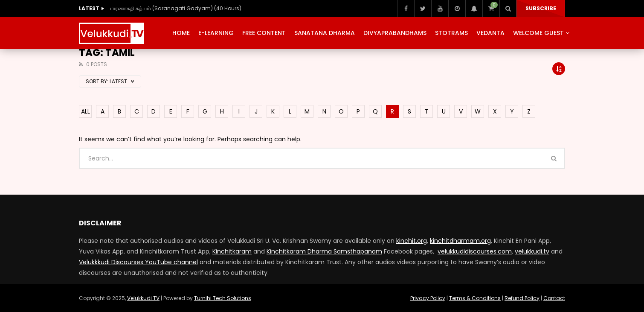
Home (181, 33)
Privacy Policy (428, 298)
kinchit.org (412, 241)
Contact (554, 298)
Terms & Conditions (475, 298)
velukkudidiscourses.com (475, 251)
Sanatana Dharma (325, 33)
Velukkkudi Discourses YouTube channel (138, 262)
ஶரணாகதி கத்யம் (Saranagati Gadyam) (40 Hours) (176, 8)
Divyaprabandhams (395, 33)
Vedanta (490, 33)
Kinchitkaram (232, 251)
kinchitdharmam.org (460, 241)
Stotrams (451, 33)
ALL (86, 111)
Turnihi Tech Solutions (223, 298)
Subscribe (541, 8)
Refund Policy (522, 298)
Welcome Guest (538, 33)
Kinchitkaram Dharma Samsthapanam (324, 251)
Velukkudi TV (143, 298)
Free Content (264, 33)
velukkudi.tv (532, 251)
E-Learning (216, 33)
